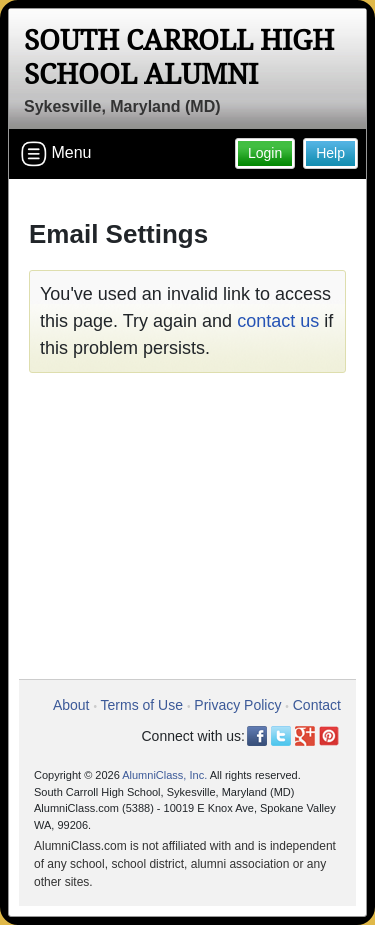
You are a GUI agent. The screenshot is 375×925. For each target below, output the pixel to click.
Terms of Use (142, 705)
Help (330, 153)
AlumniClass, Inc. (164, 775)
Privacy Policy (237, 705)
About (71, 705)
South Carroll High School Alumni (179, 57)
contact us (278, 321)
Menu (56, 154)
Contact (317, 705)
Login (265, 153)
